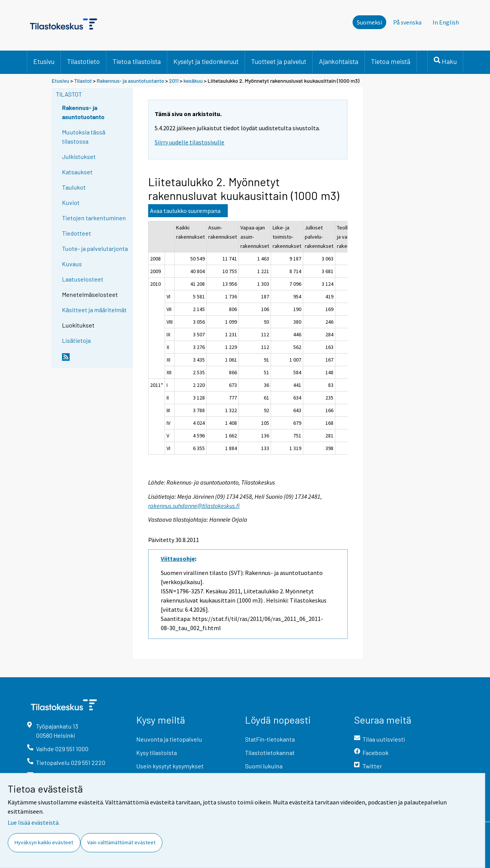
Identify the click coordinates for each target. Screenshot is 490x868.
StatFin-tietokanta (270, 739)
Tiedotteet (77, 233)
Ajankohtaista (339, 61)
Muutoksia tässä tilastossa (84, 137)
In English (446, 22)
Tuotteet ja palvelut (279, 61)
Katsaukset (77, 172)
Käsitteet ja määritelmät (94, 310)
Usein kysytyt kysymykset (170, 766)
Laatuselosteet (83, 279)
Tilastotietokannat (270, 753)
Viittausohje (178, 558)
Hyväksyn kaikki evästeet (44, 842)
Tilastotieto (83, 61)
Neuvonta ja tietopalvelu (169, 739)
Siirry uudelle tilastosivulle (189, 142)
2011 (174, 81)
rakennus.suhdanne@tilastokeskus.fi (194, 506)
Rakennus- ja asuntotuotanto (131, 81)
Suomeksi (369, 22)
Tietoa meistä (391, 61)
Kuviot (71, 202)
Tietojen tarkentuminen (94, 218)
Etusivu (44, 61)
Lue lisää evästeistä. (34, 822)
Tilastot (83, 81)
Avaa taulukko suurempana (185, 211)
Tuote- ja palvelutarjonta (95, 248)
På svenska (407, 22)
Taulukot (74, 187)
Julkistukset (79, 156)
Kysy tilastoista (157, 753)
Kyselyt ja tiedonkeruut (206, 61)
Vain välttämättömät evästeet (121, 842)
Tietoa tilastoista (137, 61)
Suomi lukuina (264, 766)
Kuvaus (72, 264)
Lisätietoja (76, 340)
